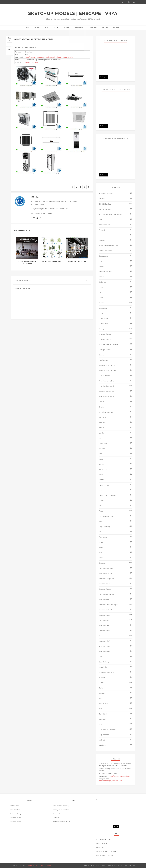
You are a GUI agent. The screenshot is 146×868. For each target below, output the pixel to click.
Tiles (101, 698)
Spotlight (102, 677)
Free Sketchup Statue (107, 396)
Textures (91, 28)
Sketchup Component (107, 579)
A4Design (67, 28)
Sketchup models (31, 62)
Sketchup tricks (104, 651)
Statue (101, 683)
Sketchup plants (105, 631)
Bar (100, 235)
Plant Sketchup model (52, 262)
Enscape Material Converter (109, 344)
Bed (100, 261)
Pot (100, 532)
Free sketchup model (106, 386)
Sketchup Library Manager (108, 605)
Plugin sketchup (105, 527)
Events (101, 355)
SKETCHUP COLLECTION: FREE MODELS (27, 263)
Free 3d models (104, 376)
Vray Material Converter (107, 730)
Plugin (101, 521)
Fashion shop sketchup (61, 806)
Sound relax (103, 667)
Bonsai (101, 277)
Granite (102, 407)
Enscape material (105, 339)
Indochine (102, 417)
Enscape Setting (105, 350)
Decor (101, 313)
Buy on (116, 827)
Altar (101, 220)
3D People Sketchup (106, 194)
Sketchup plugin (105, 636)
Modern (102, 480)
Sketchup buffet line (77, 262)
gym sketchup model (106, 412)
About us (111, 28)
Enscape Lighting (105, 334)
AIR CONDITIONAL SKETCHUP (110, 214)
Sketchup (102, 563)
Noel (101, 490)
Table (101, 688)
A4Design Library (105, 209)
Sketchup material (105, 610)
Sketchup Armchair (106, 573)
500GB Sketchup (105, 204)
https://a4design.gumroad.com (110, 781)
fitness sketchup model (107, 365)
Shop (49, 28)
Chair (101, 298)
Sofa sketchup (15, 810)
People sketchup (59, 814)
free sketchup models (106, 391)
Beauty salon (103, 256)
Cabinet (102, 287)
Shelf (101, 553)
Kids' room (103, 423)
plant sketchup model (106, 516)
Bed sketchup (15, 806)
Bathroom (102, 240)
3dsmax (102, 199)
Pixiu (101, 506)
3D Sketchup (78, 28)
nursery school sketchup (107, 495)
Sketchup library (105, 599)
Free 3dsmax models (106, 381)
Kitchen (102, 428)
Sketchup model (105, 615)
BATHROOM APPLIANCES (108, 246)
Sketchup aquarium (106, 568)
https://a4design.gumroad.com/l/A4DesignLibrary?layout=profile (49, 57)
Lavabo (102, 433)
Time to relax (103, 704)
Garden (102, 402)
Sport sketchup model (107, 672)
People (101, 501)
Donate (57, 28)
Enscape (102, 329)
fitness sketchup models (107, 370)
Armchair (102, 230)
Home (31, 28)
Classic (101, 303)
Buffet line (102, 282)
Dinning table (104, 324)
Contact (102, 28)
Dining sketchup (16, 814)
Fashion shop (104, 360)
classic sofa (103, 308)
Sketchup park (104, 625)
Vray (101, 724)
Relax (101, 542)
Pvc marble (103, 537)
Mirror (101, 475)
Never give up (104, 485)
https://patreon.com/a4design (120, 776)
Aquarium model (105, 225)
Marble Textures (105, 469)
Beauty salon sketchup (61, 810)
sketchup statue (104, 646)
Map (100, 454)
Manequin (102, 449)
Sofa (101, 657)
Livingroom (103, 443)
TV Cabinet (103, 714)
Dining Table (103, 318)
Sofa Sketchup (104, 662)
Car (100, 292)
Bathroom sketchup (106, 251)
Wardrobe (102, 745)
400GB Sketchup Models (62, 822)
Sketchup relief (104, 641)
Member (40, 28)
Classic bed (100, 847)
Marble (101, 464)
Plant (101, 511)
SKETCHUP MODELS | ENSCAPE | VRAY (73, 13)
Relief (101, 547)
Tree (101, 709)
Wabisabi (102, 740)
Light (101, 438)
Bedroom (102, 266)
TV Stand (102, 719)
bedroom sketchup (105, 272)
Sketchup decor (104, 584)
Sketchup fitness (105, 589)
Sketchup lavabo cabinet (108, 594)
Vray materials (104, 735)
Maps (101, 459)
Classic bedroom (102, 843)
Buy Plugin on (104, 77)
